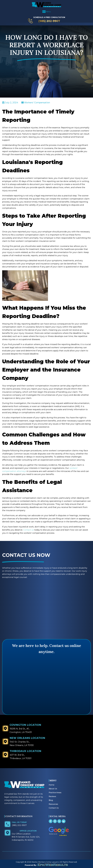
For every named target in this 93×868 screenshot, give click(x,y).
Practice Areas (55, 793)
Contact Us (54, 808)
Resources (53, 804)
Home (51, 785)
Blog (51, 800)
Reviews (52, 796)
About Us (53, 789)
